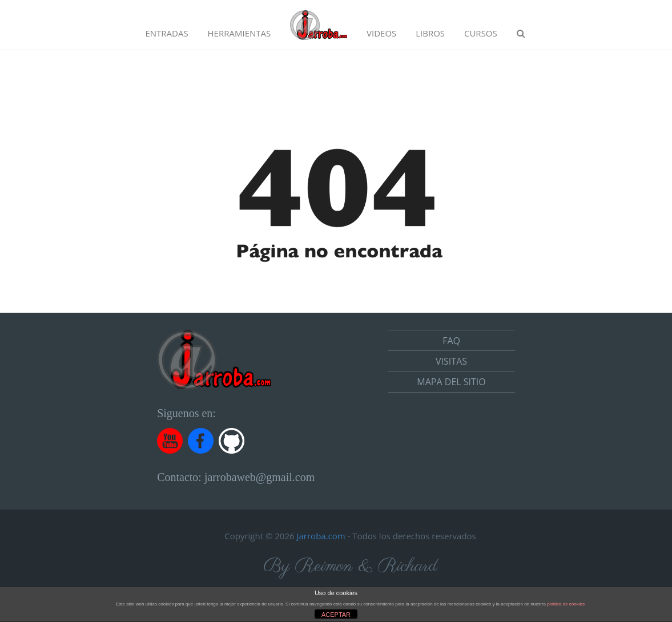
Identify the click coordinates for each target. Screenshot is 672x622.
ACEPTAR (336, 615)
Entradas (166, 33)
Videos (381, 33)
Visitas (451, 361)
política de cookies (566, 604)
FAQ (451, 341)
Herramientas (240, 33)
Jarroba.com (321, 536)
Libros (430, 33)
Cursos (481, 33)
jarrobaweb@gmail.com (259, 477)
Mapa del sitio (451, 382)
